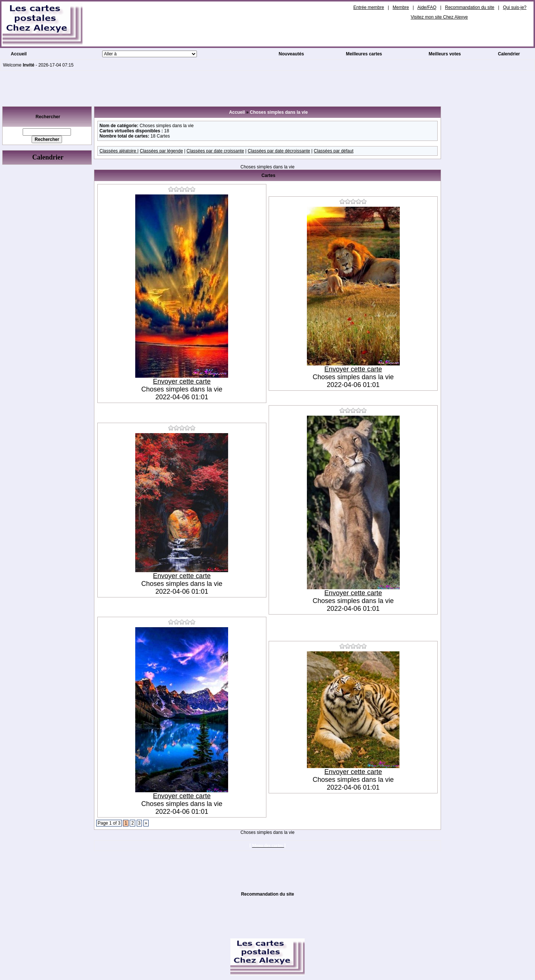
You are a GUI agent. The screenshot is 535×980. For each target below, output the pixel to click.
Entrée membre (369, 7)
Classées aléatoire (119, 151)
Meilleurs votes (445, 54)
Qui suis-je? (515, 7)
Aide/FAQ (427, 7)
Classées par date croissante (215, 151)
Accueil (19, 54)
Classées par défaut (334, 151)
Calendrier (509, 54)
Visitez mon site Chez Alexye (439, 17)
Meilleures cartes (364, 54)
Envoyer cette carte (182, 381)
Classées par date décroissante (279, 151)
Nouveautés (291, 54)
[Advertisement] (267, 87)
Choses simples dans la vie (279, 112)
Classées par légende (161, 151)
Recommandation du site (470, 7)
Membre (401, 7)
